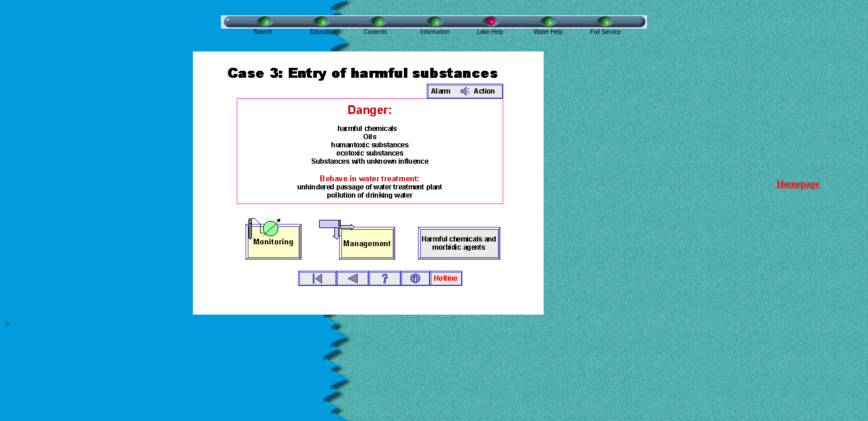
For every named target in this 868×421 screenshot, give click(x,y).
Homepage (798, 184)
